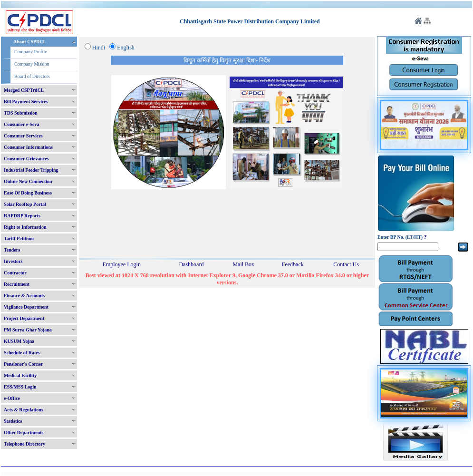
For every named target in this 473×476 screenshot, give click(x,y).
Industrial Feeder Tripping (31, 170)
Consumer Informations (28, 147)
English (126, 48)
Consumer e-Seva (22, 124)
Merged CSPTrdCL (24, 90)
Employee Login (122, 264)
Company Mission (32, 64)
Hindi (99, 48)
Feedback (293, 264)
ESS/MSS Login (20, 387)
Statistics (13, 421)
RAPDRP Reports (22, 216)
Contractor (15, 273)
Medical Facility (20, 375)
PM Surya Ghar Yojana (28, 330)
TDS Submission (21, 113)
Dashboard (191, 264)
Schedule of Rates (22, 353)
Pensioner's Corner (24, 364)
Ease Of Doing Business (28, 193)
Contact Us (346, 264)
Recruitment (17, 284)
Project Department (24, 318)
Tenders (12, 250)
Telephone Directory (24, 444)
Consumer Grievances (26, 159)
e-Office (12, 398)
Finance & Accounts (24, 296)
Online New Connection (28, 181)
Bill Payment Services (26, 102)
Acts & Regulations (24, 410)
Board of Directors (32, 76)
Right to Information (25, 227)
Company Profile (31, 52)
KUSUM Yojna (19, 341)
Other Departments (24, 432)
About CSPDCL (30, 42)
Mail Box (243, 264)
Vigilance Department (26, 307)
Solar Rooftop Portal (25, 204)
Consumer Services (23, 136)
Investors (13, 261)
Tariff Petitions (19, 238)
